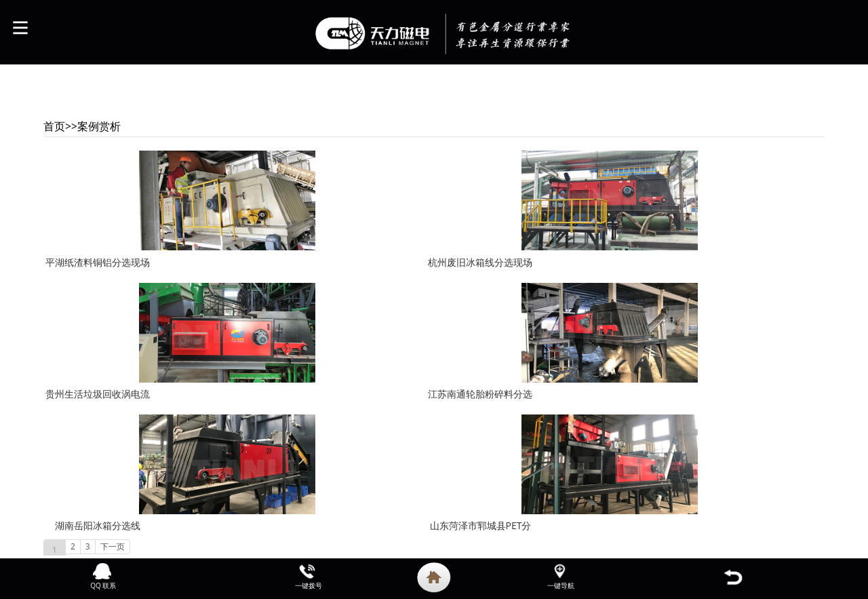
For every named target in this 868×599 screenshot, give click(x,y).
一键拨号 (309, 585)
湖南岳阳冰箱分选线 (98, 525)
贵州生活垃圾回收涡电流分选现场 (98, 404)
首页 (54, 126)
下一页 (113, 546)
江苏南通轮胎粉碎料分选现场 (480, 404)
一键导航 (561, 585)
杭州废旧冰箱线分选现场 (480, 262)
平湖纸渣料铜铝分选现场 (98, 262)
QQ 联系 (103, 585)
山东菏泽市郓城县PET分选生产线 (481, 536)
